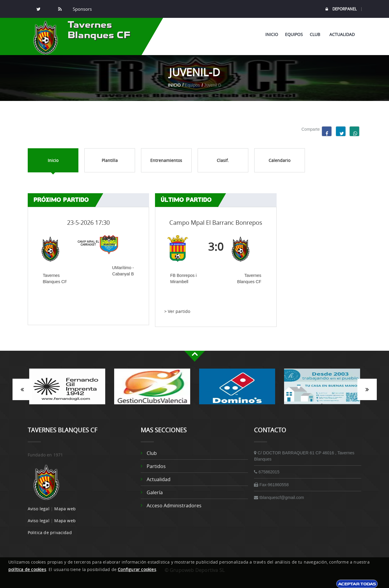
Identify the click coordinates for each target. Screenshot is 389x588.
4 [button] (208, 407)
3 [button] (199, 407)
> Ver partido (177, 311)
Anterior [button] (22, 389)
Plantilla (110, 160)
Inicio (272, 34)
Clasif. (223, 160)
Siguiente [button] (367, 389)
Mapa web (65, 509)
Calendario (279, 160)
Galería (155, 492)
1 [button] (181, 407)
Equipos (294, 34)
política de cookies (27, 569)
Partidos (156, 466)
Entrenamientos (166, 160)
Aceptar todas (357, 584)
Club (316, 34)
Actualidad (342, 34)
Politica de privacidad (50, 532)
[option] (67, 389)
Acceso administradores (174, 506)
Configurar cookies (137, 569)
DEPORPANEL (341, 9)
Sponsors (82, 9)
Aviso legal (39, 509)
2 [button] (190, 407)
